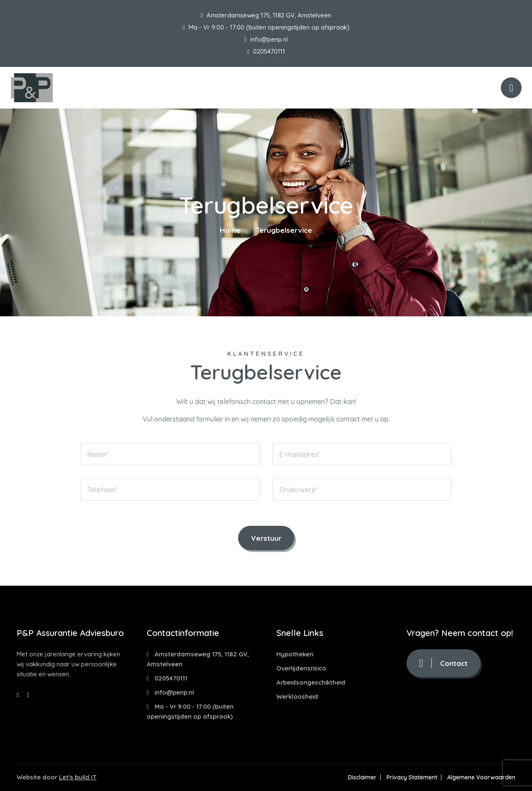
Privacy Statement (412, 777)
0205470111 (266, 51)
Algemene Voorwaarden (481, 777)
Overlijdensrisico (301, 668)
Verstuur (266, 538)
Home (230, 230)
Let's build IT (78, 777)
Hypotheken (295, 654)
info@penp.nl (266, 39)
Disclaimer (362, 777)
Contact (443, 663)
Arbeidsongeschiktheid (311, 682)
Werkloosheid (297, 696)
